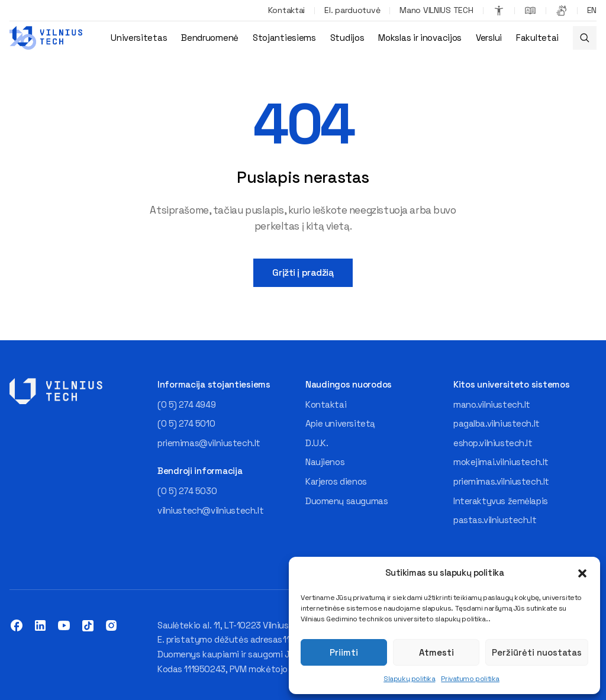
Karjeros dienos (336, 481)
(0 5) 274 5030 (187, 491)
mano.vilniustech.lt (492, 404)
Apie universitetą (340, 423)
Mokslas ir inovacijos (420, 38)
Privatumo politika (470, 679)
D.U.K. (317, 443)
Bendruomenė (210, 38)
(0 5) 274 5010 (186, 423)
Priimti (344, 652)
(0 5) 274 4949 (186, 404)
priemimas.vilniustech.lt (501, 481)
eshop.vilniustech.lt (493, 443)
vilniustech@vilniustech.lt (210, 510)
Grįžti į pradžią (303, 272)
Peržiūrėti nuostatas (537, 652)
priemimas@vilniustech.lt (209, 443)
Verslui (489, 38)
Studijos (347, 38)
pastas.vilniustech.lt (495, 520)
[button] (582, 573)
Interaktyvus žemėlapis (501, 501)
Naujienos (325, 462)
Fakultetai (537, 38)
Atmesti (436, 652)
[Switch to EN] (592, 11)
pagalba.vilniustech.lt (497, 423)
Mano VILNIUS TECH (436, 10)
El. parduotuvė (352, 10)
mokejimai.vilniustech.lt (501, 462)
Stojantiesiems (284, 38)
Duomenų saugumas (346, 501)
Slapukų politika (409, 679)
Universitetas (139, 38)
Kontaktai (286, 10)
